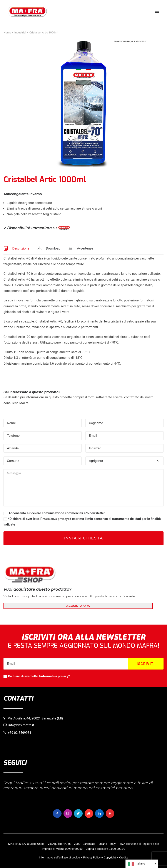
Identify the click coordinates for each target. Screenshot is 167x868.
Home (7, 32)
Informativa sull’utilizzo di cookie (59, 857)
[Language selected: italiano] (142, 864)
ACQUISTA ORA (78, 606)
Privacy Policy (92, 857)
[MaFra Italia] (27, 11)
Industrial (20, 32)
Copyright (110, 857)
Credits (124, 857)
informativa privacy (55, 519)
